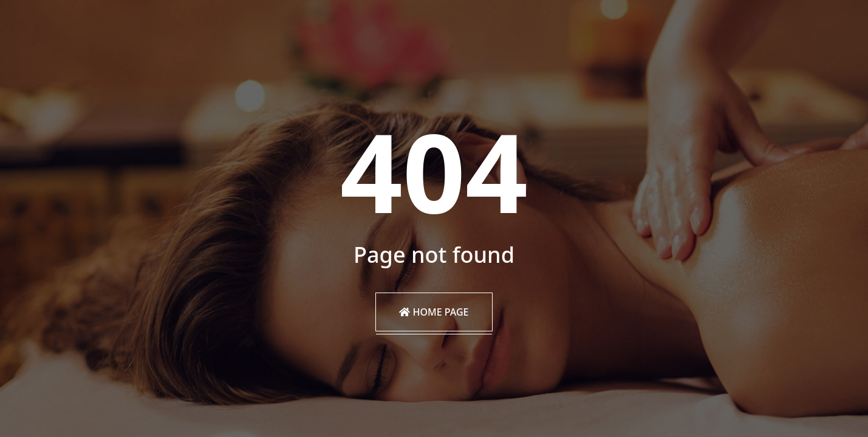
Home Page (434, 312)
